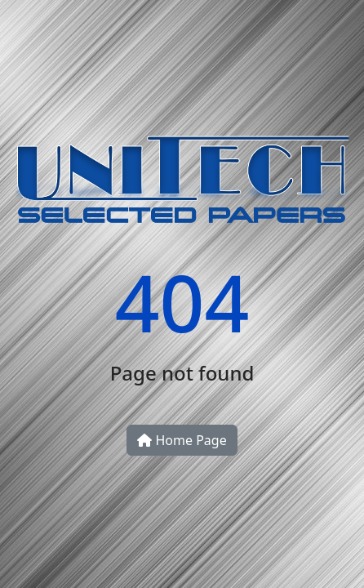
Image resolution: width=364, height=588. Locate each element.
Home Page (182, 440)
